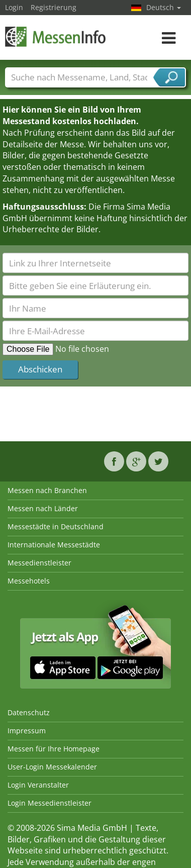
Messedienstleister (39, 563)
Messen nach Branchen (47, 490)
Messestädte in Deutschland (56, 526)
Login (14, 7)
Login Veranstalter (38, 785)
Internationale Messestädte (54, 545)
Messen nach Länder (43, 508)
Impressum (27, 731)
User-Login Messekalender (52, 767)
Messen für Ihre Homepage (54, 749)
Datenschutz (29, 712)
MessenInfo (55, 36)
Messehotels (29, 581)
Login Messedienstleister (50, 803)
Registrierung (54, 7)
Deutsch (164, 7)
